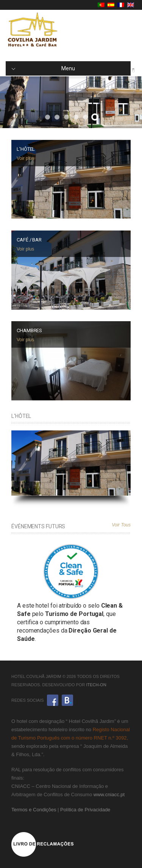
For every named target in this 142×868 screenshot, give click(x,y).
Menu (43, 68)
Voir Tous (121, 525)
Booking (67, 700)
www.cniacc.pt (109, 795)
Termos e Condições (34, 810)
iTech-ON (96, 685)
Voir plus (25, 158)
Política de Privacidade (85, 810)
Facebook (53, 700)
